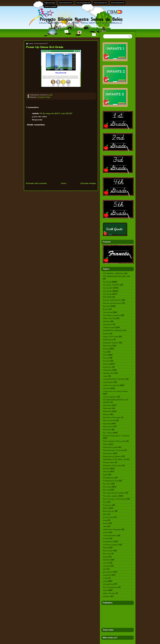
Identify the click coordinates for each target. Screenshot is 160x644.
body (105, 520)
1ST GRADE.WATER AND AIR (116, 276)
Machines (107, 405)
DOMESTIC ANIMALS (113, 330)
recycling (107, 575)
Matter (106, 414)
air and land (108, 517)
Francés (106, 361)
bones (106, 523)
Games (106, 364)
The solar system (110, 496)
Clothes (106, 321)
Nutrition (107, 430)
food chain (108, 551)
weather (106, 596)
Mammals (107, 408)
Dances (106, 334)
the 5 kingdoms (110, 587)
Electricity (107, 346)
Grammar (107, 367)
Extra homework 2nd (83, 3)
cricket (106, 538)
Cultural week (109, 327)
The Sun (107, 484)
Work (105, 514)
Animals (106, 306)
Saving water (109, 462)
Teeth (105, 475)
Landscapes (108, 382)
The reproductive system (114, 493)
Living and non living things (115, 391)
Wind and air (108, 511)
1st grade (107, 282)
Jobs (105, 376)
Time (105, 502)
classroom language (112, 529)
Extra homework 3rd (100, 3)
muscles (106, 566)
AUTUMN (107, 297)
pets (105, 569)
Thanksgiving (109, 478)
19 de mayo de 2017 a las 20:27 (56, 113)
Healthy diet (108, 373)
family (106, 548)
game (105, 557)
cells (105, 526)
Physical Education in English (116, 436)
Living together (110, 397)
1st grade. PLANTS (111, 285)
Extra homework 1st (66, 3)
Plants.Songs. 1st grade (113, 450)
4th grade (107, 294)
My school (108, 427)
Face (105, 352)
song (105, 581)
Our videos (108, 433)
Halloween (107, 370)
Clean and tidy (109, 318)
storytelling (108, 584)
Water (105, 508)
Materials (107, 411)
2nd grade (108, 288)
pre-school (108, 572)
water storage (109, 593)
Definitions (108, 340)
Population (108, 453)
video (105, 590)
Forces (106, 358)
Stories (106, 471)
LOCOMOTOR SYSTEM (114, 379)
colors (106, 532)
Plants (106, 444)
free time (107, 554)
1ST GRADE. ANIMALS (113, 273)
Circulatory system (111, 315)
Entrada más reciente (36, 183)
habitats (106, 560)
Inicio (64, 183)
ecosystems (108, 541)
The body (107, 487)
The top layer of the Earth (115, 499)
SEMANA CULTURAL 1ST (115, 459)
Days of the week (111, 337)
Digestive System (111, 343)
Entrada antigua (88, 183)
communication (110, 535)
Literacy (106, 388)
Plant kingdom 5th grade (114, 441)
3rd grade (41, 97)
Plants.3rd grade (110, 447)
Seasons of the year (112, 465)
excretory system (111, 545)
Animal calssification (112, 300)
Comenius (107, 324)
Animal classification (112, 303)
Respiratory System (112, 456)
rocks (105, 578)
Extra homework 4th (118, 3)
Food (105, 355)
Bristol (106, 309)
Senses (106, 468)
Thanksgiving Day (111, 481)
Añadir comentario (36, 125)
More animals (109, 420)
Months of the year (112, 417)
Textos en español (50, 6)
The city (106, 490)
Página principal (50, 3)
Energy (48, 97)
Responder (37, 120)
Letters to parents (111, 385)
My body (107, 424)
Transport (107, 505)
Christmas (107, 312)
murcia (106, 563)
